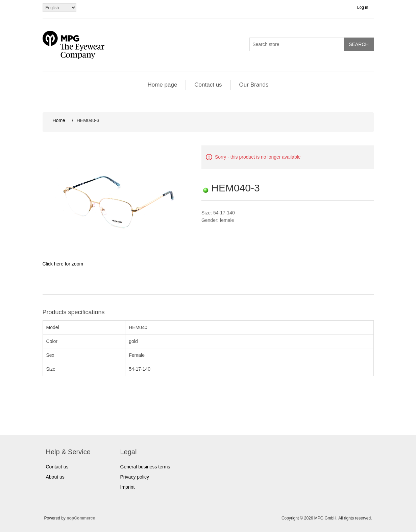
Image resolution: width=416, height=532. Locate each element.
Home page (162, 85)
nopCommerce (81, 518)
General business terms (145, 467)
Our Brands (254, 85)
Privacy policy (135, 477)
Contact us (208, 85)
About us (55, 477)
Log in (363, 7)
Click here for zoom (63, 264)
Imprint (128, 487)
